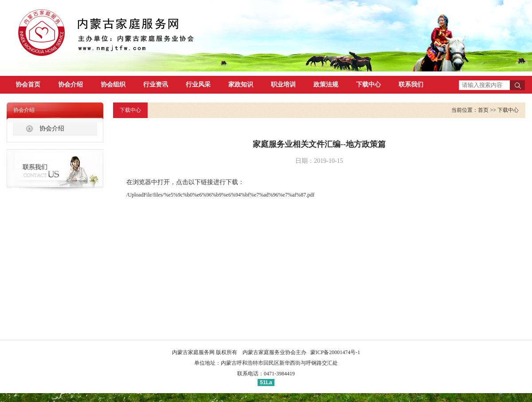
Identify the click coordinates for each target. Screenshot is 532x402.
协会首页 (28, 85)
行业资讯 (156, 85)
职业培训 (283, 85)
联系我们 (411, 85)
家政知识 (241, 85)
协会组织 (113, 85)
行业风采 (198, 85)
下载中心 (368, 85)
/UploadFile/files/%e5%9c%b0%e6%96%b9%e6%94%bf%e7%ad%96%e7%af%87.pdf (220, 195)
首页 (483, 110)
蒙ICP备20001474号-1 (335, 352)
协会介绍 (70, 85)
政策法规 (326, 85)
